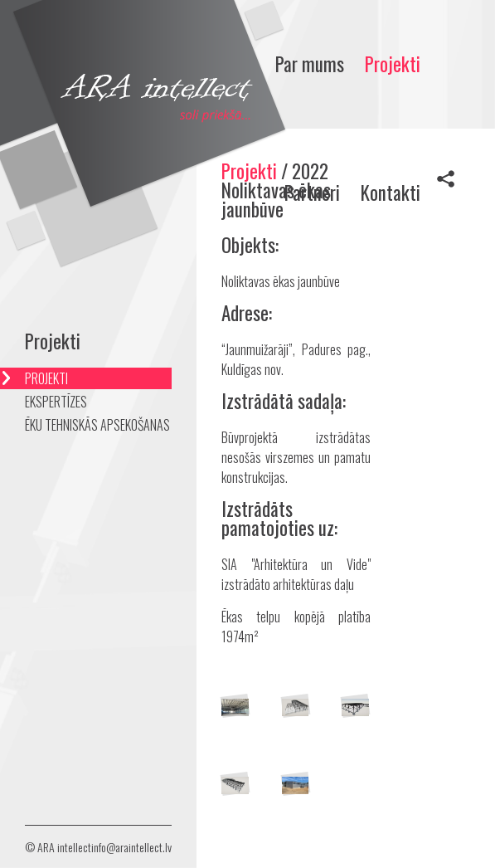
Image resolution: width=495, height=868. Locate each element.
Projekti (393, 64)
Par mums (310, 64)
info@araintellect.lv (131, 847)
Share (445, 178)
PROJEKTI (46, 378)
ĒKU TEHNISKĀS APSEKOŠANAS (97, 425)
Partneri (312, 193)
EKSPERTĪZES (56, 402)
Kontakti (391, 193)
